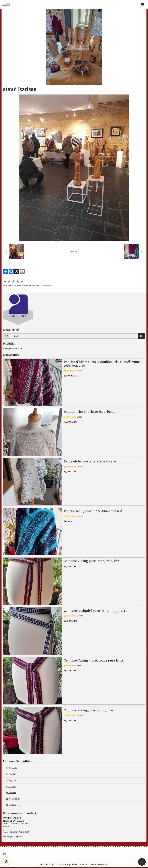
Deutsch (11, 793)
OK (142, 336)
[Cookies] (6, 862)
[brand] (7, 4)
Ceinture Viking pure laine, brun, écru (92, 561)
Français (11, 768)
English (11, 774)
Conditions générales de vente (73, 864)
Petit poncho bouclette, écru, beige (90, 412)
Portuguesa (13, 805)
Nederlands (13, 799)
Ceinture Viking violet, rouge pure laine (94, 661)
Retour (74, 251)
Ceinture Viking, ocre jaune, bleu (88, 710)
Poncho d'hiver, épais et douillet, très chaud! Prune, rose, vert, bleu (102, 364)
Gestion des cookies (99, 864)
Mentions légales (48, 864)
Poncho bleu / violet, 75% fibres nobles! (93, 511)
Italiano (11, 787)
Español (11, 780)
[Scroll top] (142, 862)
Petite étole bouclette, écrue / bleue (90, 461)
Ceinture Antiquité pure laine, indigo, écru (96, 611)
